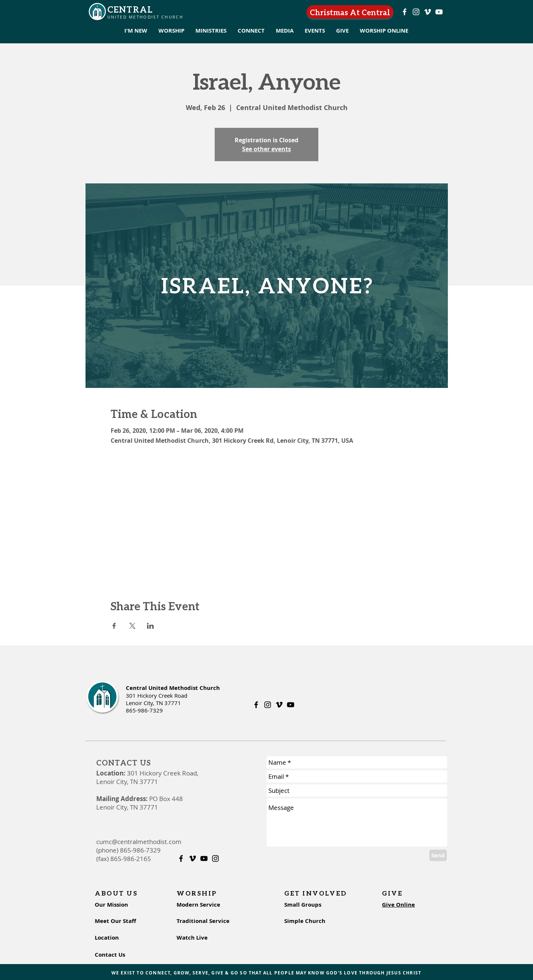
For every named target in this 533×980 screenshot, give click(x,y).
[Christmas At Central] (350, 12)
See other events (266, 149)
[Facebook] (405, 12)
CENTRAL (130, 9)
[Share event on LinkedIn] (150, 626)
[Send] (438, 855)
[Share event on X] (132, 626)
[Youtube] (439, 12)
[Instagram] (416, 12)
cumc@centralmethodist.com (139, 842)
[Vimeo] (428, 12)
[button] (136, 31)
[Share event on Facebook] (114, 626)
